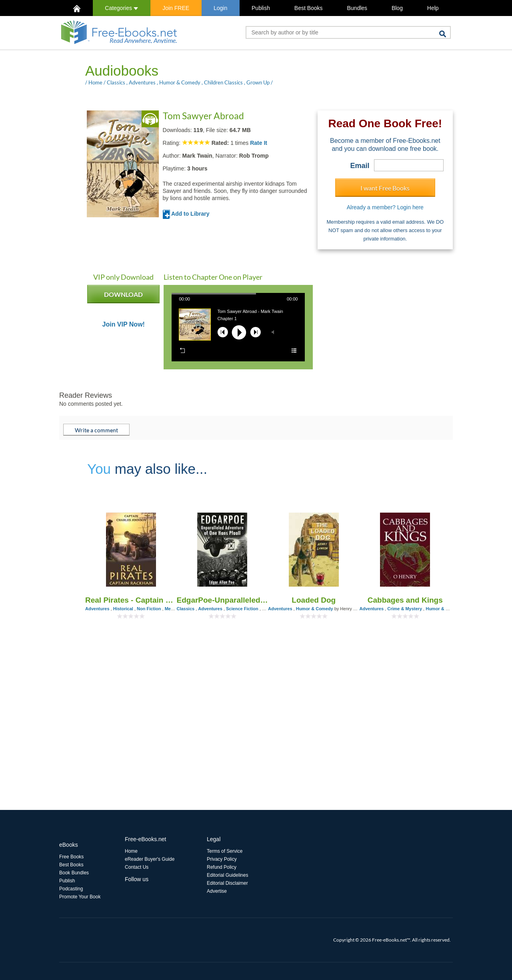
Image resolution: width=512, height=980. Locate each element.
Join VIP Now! (124, 325)
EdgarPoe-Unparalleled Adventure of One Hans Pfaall (223, 600)
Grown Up (258, 82)
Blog (397, 8)
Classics (116, 82)
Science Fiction (242, 609)
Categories (121, 8)
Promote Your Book (80, 897)
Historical (123, 609)
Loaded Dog (314, 600)
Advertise (217, 891)
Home (95, 82)
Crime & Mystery (405, 609)
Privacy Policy (222, 859)
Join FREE (176, 8)
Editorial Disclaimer (227, 883)
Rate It (259, 143)
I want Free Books (385, 188)
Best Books (309, 8)
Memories (175, 609)
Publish (261, 8)
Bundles (357, 8)
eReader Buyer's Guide (150, 859)
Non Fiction (149, 609)
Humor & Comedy (180, 82)
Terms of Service (225, 851)
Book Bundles (74, 873)
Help (433, 8)
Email (360, 166)
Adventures (142, 82)
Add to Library (186, 214)
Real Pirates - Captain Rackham (131, 600)
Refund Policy (222, 867)
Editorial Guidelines (227, 875)
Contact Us (137, 867)
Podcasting (71, 889)
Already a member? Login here (385, 207)
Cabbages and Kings (405, 600)
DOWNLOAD (123, 297)
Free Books (71, 857)
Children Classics (223, 82)
